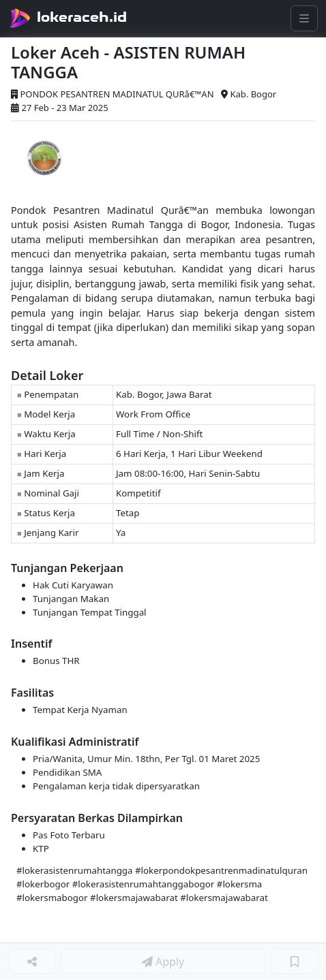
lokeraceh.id (82, 17)
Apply (163, 962)
